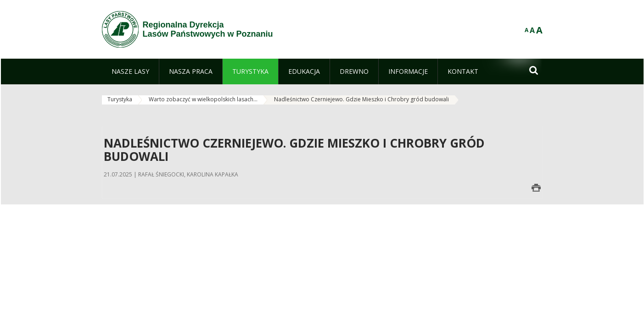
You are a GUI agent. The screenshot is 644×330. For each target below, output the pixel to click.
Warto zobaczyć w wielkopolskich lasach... (203, 99)
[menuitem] (130, 71)
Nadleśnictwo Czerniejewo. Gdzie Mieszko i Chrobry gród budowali (361, 99)
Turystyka (120, 99)
